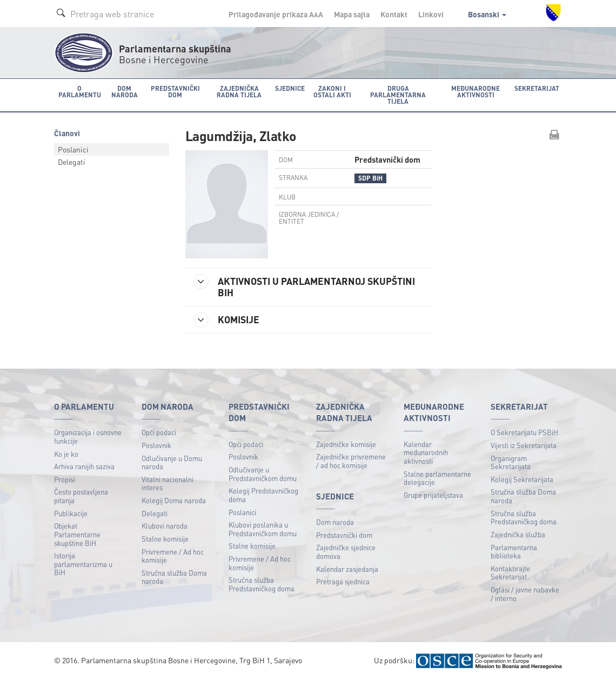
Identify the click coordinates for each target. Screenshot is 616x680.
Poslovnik (156, 445)
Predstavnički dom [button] (175, 92)
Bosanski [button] (487, 14)
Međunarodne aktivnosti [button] (476, 92)
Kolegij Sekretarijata (522, 479)
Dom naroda (335, 522)
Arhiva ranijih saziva (84, 466)
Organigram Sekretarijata (511, 462)
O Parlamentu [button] (80, 92)
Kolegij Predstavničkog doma (263, 495)
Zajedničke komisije (346, 444)
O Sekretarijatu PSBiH (524, 432)
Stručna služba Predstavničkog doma (262, 584)
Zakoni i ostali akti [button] (332, 92)
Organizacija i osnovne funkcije (88, 436)
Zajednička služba (518, 534)
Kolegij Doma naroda (174, 500)
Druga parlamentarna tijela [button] (398, 95)
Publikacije (71, 513)
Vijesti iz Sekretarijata (524, 445)
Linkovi (431, 14)
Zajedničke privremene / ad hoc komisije (351, 461)
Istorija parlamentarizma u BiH (83, 564)
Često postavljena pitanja (81, 496)
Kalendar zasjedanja (347, 569)
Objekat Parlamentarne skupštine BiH (77, 534)
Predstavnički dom (344, 535)
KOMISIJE (226, 320)
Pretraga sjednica (343, 581)
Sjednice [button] (290, 88)
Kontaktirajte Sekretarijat (510, 573)
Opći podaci (159, 432)
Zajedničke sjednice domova (346, 552)
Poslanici (73, 149)
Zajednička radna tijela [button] (239, 92)
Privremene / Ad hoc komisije (173, 556)
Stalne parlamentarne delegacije (437, 478)
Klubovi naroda (165, 526)
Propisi (65, 479)
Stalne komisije (165, 539)
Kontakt (394, 14)
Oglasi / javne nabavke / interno (525, 594)
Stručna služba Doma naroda (174, 577)
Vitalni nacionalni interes (168, 484)
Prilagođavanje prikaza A (276, 14)
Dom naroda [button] (125, 92)
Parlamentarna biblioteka (514, 552)
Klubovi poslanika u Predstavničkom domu (263, 529)
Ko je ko (66, 454)
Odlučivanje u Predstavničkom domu (263, 474)
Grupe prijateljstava (433, 495)
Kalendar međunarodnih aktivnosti (426, 452)
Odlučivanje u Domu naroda (172, 462)
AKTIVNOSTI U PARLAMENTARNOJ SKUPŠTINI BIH (304, 286)
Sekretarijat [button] (537, 88)
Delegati (72, 162)
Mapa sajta (352, 14)
